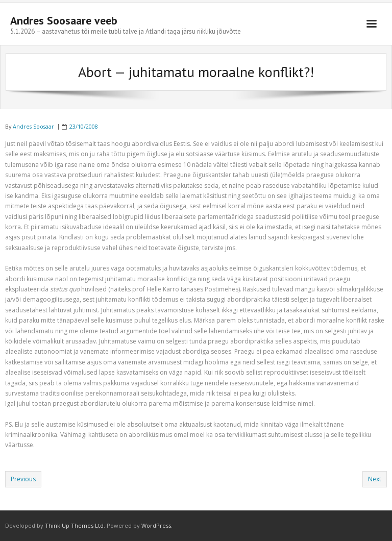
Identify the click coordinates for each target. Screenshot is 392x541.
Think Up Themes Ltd (74, 525)
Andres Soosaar (33, 126)
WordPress (156, 525)
